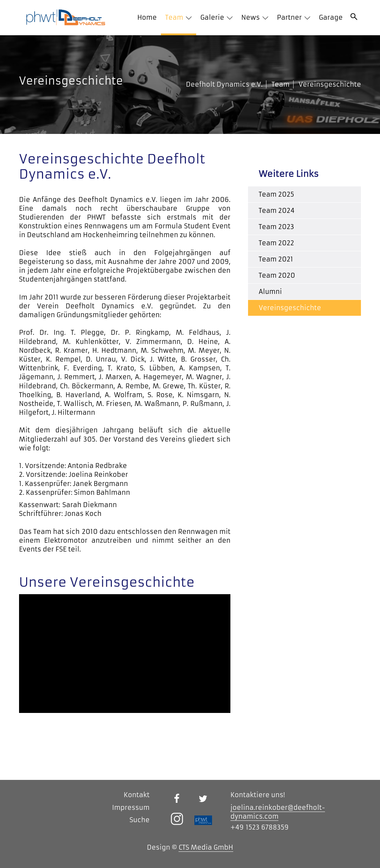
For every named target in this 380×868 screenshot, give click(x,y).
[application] (125, 654)
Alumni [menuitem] (270, 292)
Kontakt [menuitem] (137, 795)
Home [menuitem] (147, 17)
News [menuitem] (251, 17)
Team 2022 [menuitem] (276, 243)
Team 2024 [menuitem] (277, 211)
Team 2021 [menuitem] (276, 259)
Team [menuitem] (175, 17)
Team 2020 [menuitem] (277, 275)
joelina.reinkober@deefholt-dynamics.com (278, 812)
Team (281, 84)
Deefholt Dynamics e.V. (224, 84)
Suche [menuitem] (140, 820)
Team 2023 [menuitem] (276, 227)
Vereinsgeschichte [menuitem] (290, 308)
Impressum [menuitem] (131, 808)
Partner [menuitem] (290, 17)
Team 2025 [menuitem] (276, 194)
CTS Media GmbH (206, 847)
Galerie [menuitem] (213, 17)
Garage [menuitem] (331, 17)
